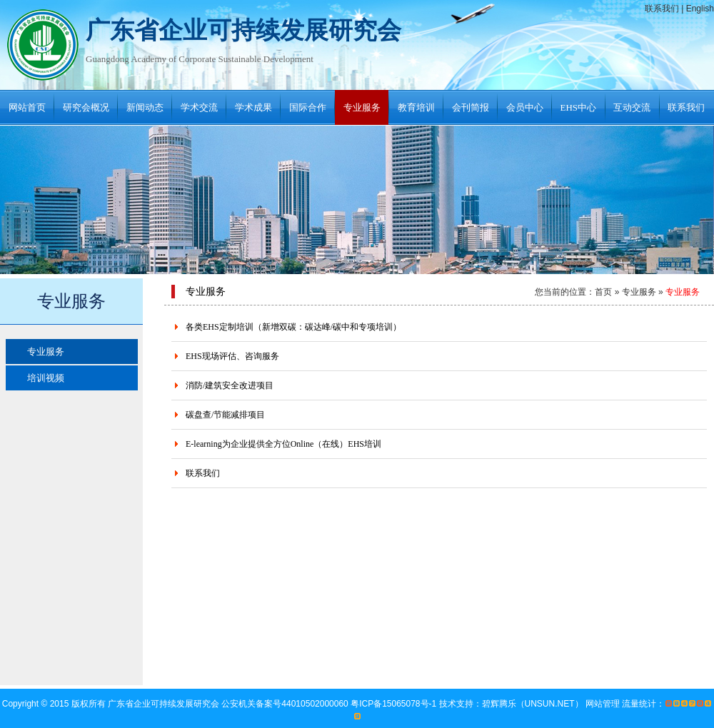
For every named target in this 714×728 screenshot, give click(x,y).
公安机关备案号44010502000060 (286, 704)
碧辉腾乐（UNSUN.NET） (533, 704)
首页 (603, 292)
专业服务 (362, 107)
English (700, 9)
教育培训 (416, 107)
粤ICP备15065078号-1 (394, 704)
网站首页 (27, 107)
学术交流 (199, 107)
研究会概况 (86, 107)
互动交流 (632, 107)
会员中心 (525, 107)
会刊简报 (471, 107)
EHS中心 (579, 107)
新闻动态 (145, 107)
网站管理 (603, 704)
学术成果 (253, 107)
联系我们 (662, 9)
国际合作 (308, 107)
